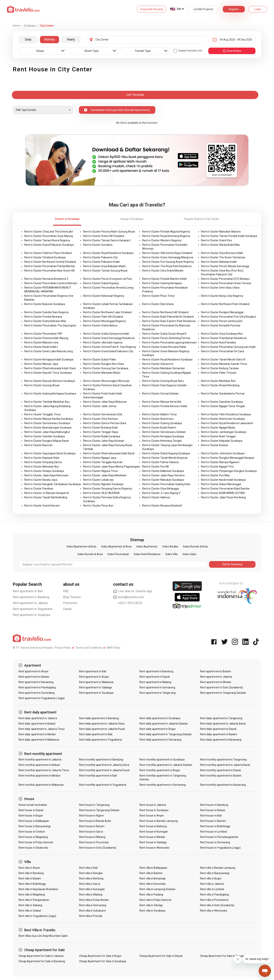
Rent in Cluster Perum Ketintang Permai (166, 338)
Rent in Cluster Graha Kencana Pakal (164, 347)
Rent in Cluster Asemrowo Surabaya (223, 419)
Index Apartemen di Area (116, 547)
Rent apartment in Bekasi (34, 677)
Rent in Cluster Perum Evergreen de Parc (108, 279)
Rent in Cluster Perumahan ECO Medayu (225, 279)
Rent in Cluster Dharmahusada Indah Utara (50, 368)
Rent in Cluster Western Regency (162, 240)
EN (179, 9)
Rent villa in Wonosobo (214, 911)
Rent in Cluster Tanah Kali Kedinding (46, 497)
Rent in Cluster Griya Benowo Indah (222, 253)
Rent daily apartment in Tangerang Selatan (166, 734)
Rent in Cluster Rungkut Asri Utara (104, 364)
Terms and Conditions (89, 648)
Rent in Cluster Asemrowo (158, 419)
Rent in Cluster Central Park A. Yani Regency (110, 347)
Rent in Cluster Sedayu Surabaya (44, 471)
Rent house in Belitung (153, 826)
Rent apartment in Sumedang (37, 693)
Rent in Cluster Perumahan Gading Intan (166, 484)
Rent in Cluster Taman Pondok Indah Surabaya (229, 236)
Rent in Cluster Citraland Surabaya (45, 257)
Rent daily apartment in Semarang (160, 740)
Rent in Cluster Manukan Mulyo (102, 373)
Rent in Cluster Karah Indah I (41, 347)
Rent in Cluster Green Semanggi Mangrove (168, 257)
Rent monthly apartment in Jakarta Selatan (166, 765)
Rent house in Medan (152, 837)
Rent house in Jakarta (153, 805)
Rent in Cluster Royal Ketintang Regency (166, 236)
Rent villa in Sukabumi (92, 911)
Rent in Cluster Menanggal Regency (105, 321)
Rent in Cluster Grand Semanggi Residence (109, 338)
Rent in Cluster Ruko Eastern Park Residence (169, 321)
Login (258, 9)
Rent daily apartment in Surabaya (160, 718)
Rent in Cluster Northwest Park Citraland (225, 304)
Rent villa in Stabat (30, 911)
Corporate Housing (152, 9)
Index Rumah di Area (90, 554)
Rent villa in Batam (30, 878)
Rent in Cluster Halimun (156, 497)
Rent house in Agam (91, 816)
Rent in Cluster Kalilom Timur (160, 414)
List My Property (203, 9)
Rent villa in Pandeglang (214, 895)
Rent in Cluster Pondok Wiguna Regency (166, 232)
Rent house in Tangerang (94, 805)
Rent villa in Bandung (31, 873)
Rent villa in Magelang (32, 895)
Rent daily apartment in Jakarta (38, 718)
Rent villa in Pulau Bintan (94, 900)
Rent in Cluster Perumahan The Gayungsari (50, 325)
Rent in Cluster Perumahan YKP (43, 334)
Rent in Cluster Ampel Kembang (220, 385)
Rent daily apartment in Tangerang (221, 718)
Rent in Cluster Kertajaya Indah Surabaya (49, 359)
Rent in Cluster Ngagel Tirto (217, 467)
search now (232, 51)
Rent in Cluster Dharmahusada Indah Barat (109, 453)
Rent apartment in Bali (28, 591)
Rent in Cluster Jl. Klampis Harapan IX (47, 493)
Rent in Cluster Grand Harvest (42, 506)
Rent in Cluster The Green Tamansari (223, 257)
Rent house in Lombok (214, 832)
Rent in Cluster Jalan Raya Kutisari (104, 441)
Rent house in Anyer (152, 816)
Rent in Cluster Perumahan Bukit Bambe (225, 489)
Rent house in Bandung (214, 805)
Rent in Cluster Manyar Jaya (41, 364)
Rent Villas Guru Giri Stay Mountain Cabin (43, 936)
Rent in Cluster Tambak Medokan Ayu (47, 402)
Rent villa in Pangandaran (34, 900)
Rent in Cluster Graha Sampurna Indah (106, 334)
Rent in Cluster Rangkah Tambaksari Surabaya (52, 484)
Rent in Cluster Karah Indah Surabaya (223, 480)
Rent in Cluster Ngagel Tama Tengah (223, 406)
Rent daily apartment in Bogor (158, 729)
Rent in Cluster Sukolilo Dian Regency (47, 312)
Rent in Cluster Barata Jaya (41, 480)
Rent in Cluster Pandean (39, 489)
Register (234, 9)
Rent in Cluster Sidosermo (158, 364)
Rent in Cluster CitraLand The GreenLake (49, 232)
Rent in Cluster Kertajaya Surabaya (163, 436)
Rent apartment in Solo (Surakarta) (221, 687)
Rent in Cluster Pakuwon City (100, 257)
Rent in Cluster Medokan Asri (218, 381)
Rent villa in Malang (91, 895)
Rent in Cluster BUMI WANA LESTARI (223, 493)
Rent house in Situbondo (33, 848)
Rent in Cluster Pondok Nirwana (43, 317)
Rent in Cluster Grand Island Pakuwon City (108, 351)
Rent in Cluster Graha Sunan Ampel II (164, 334)
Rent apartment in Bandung (31, 597)
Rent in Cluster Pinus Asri (98, 506)
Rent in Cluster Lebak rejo (98, 480)
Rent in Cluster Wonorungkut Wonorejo (106, 381)
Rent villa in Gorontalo (153, 884)
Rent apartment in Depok (155, 677)
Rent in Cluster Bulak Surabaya (102, 436)
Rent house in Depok (31, 810)
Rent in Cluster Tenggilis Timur (43, 414)
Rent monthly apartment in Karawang (223, 785)
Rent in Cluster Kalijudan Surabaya (222, 441)
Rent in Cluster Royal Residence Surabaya (108, 253)
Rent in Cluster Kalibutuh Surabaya (163, 471)
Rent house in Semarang (215, 842)
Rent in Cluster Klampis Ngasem (220, 462)
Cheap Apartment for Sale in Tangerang (224, 956)
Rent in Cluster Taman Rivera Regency (47, 240)
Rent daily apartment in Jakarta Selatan (164, 724)
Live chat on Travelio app (133, 591)
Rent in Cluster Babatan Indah (219, 262)
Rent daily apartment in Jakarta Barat (223, 724)
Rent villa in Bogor (211, 878)
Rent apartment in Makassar (96, 682)
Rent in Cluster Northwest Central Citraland (50, 262)
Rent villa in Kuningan (92, 889)
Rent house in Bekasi (213, 810)
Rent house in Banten (213, 821)
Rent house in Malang (92, 837)
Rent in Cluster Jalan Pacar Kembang (223, 497)
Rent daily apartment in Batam (219, 734)
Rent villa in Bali (88, 868)
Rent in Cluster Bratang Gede (101, 428)
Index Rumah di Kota (195, 547)
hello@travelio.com (129, 597)
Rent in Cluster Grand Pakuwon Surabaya (49, 245)
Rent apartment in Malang (155, 682)
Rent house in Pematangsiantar (219, 837)
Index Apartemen (147, 547)
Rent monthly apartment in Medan (39, 776)
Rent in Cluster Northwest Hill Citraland (165, 312)
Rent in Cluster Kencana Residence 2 (46, 279)
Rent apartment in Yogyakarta (33, 609)
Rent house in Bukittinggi (215, 826)
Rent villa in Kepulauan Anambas (38, 889)
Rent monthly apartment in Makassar (41, 785)
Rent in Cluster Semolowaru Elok (103, 414)
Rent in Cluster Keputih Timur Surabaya (48, 373)
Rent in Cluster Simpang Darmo (43, 462)
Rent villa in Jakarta (212, 884)
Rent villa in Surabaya (152, 911)
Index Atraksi (170, 547)
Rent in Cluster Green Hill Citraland (104, 236)
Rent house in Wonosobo (154, 848)
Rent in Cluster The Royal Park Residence (167, 266)
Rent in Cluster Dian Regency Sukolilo (164, 385)
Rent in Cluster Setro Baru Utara (220, 288)
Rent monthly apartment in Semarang (163, 785)
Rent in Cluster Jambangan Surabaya (224, 432)
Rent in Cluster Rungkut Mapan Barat (47, 441)
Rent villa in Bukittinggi (32, 884)
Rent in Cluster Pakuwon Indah (101, 262)
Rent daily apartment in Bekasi (37, 724)
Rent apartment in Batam (216, 671)
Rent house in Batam (92, 826)
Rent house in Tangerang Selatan (99, 810)
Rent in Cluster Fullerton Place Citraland (48, 253)
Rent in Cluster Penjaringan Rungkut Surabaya (229, 471)
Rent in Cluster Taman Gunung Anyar (105, 271)
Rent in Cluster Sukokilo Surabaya (45, 436)
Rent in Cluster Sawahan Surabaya (222, 402)
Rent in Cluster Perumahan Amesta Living (108, 288)
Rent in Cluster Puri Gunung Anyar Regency (168, 262)
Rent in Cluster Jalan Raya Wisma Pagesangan (111, 467)
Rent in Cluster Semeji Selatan (160, 394)
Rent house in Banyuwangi (35, 826)
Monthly (49, 39)
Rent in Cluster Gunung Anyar (42, 385)
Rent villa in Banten (151, 873)
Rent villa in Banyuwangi (215, 873)
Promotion (70, 603)
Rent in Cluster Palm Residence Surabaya (226, 414)
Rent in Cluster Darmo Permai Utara (105, 423)
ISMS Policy (113, 648)
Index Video (189, 554)
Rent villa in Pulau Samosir (155, 900)
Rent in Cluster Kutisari (215, 445)
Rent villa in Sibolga (151, 905)
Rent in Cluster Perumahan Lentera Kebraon (51, 283)
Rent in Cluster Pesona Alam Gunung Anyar (109, 232)
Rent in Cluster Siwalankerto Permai (223, 394)
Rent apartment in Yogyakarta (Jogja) (42, 698)
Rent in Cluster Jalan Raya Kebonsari (46, 475)
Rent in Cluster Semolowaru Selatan (164, 432)
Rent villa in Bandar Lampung (218, 868)
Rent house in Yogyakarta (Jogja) (220, 848)
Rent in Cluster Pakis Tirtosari (219, 373)
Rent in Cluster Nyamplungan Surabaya (48, 428)
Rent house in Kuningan (154, 832)
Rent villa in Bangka (91, 873)
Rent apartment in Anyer (34, 671)
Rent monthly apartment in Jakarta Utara (104, 765)
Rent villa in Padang (151, 895)
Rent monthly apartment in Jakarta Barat (225, 765)
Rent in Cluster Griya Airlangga (160, 489)
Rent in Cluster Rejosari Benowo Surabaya (50, 381)
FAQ (66, 591)
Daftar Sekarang (232, 564)
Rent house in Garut (91, 832)
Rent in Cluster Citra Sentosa (100, 419)
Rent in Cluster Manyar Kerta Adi (162, 402)
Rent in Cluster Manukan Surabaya (163, 480)
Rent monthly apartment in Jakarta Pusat (104, 770)
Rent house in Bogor (31, 816)
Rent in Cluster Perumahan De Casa (223, 351)
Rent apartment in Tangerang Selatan (223, 693)
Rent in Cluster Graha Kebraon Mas (45, 321)
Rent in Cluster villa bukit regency (103, 342)
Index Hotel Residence (147, 554)
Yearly (71, 39)
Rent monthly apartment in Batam (221, 776)
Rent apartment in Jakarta (30, 603)
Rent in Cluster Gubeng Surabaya (162, 423)
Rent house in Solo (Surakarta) (98, 848)
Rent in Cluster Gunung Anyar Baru (163, 381)
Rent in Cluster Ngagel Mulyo (218, 428)
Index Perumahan (118, 554)
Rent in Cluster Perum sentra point (222, 321)
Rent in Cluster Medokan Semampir (164, 368)
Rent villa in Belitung (91, 878)
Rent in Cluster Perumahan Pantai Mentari (50, 266)
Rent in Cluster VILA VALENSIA (101, 493)
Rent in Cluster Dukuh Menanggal (221, 484)
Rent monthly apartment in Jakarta (40, 760)
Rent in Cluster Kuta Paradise (218, 342)
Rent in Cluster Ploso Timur (158, 296)
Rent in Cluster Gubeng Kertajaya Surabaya (50, 394)
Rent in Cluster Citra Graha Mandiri (163, 271)
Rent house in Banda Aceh (95, 821)
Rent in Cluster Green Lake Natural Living (49, 351)
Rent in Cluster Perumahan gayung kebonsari (169, 342)
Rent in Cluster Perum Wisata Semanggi (225, 266)
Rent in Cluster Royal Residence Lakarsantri (227, 423)
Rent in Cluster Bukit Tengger (218, 436)
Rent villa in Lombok (212, 889)
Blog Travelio (72, 597)
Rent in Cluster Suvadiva (98, 245)
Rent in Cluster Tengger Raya (101, 432)
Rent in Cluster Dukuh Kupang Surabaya (166, 453)
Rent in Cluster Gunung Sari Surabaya (106, 368)
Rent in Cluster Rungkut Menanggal (222, 312)
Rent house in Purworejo (94, 842)
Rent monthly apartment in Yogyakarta (103, 785)
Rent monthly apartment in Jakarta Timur (44, 770)
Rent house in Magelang (33, 837)
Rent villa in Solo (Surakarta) (217, 905)
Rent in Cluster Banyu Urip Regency (222, 296)
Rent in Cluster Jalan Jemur (100, 406)
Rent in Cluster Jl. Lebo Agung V (161, 493)
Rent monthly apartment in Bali (98, 776)
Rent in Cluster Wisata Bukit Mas (220, 245)
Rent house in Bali (211, 816)
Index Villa (171, 554)
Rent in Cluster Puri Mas (215, 475)
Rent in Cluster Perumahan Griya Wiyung (49, 236)
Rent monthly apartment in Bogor (160, 770)
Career (68, 609)
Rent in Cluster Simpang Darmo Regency (108, 489)
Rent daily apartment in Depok (218, 729)
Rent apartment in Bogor (94, 677)
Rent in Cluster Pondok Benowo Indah (165, 406)
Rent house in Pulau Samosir (36, 842)
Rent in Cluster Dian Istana (158, 304)
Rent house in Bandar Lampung (158, 821)
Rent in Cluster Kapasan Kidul (42, 458)
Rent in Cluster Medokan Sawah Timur (224, 364)
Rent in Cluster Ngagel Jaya (100, 458)
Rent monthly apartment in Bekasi (39, 765)
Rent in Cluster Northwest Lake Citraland (107, 312)
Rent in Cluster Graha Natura (100, 325)
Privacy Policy (63, 648)
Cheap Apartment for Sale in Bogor (101, 956)
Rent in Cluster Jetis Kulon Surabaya (223, 453)
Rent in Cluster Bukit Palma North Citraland (168, 317)
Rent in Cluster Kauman (38, 445)
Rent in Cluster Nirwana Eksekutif (162, 506)
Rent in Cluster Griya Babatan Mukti (104, 266)
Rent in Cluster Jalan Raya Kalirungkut (47, 432)
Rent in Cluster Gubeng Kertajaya (162, 283)
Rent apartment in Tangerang (157, 693)
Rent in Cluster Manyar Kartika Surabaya (49, 419)
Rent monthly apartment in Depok (221, 770)
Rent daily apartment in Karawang (221, 740)
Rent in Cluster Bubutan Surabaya (45, 304)
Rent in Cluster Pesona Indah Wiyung (46, 338)
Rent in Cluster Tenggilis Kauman (103, 462)
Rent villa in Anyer (29, 868)
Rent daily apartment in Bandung (99, 718)
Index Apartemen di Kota (81, 547)
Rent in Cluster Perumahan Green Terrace (226, 283)
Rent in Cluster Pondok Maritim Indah (164, 279)
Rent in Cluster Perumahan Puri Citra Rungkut (228, 317)
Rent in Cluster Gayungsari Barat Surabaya (50, 453)
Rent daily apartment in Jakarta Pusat (102, 729)
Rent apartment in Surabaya (31, 615)
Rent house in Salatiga (153, 842)
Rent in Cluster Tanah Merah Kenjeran (165, 458)
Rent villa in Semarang (93, 905)
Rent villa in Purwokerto (214, 900)
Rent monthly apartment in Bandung (101, 760)
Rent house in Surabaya (154, 810)
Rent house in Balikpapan (34, 821)
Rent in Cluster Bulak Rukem (159, 428)
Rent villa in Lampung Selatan (157, 889)
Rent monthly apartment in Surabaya (162, 760)
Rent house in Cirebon (32, 832)
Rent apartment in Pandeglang (37, 687)
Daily (28, 39)
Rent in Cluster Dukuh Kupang (101, 283)
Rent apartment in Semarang (157, 687)
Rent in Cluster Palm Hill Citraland (103, 317)
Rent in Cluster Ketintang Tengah (162, 441)
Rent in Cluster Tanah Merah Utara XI (223, 359)
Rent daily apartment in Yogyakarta (101, 740)
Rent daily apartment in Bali (96, 734)
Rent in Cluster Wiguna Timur (101, 471)
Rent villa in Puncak (91, 916)
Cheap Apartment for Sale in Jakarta (41, 956)
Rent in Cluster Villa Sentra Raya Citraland (167, 253)
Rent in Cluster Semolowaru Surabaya (47, 423)
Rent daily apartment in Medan (37, 734)
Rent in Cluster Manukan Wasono (221, 232)
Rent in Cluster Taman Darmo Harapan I (107, 240)
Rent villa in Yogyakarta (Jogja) (37, 916)
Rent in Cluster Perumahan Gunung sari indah (228, 347)
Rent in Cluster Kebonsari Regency (104, 296)
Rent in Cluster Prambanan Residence (224, 338)
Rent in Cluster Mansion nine (41, 342)
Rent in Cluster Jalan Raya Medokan (105, 475)
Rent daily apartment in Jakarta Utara (102, 724)
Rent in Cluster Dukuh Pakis (100, 359)
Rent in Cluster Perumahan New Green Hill (49, 271)
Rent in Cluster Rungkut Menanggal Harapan (228, 458)
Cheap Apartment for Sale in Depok (161, 956)
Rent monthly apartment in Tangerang (223, 760)
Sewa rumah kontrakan (33, 805)
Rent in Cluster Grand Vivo (217, 240)
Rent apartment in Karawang (36, 682)
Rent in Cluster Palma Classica (160, 462)
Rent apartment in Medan (216, 682)
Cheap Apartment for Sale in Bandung (42, 961)
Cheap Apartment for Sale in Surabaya (103, 961)
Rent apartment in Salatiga (95, 687)
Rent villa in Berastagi (152, 878)
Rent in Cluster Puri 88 (155, 467)
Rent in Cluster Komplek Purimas (221, 325)
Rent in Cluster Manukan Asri (42, 467)
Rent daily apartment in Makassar (39, 740)
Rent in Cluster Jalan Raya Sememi (163, 475)
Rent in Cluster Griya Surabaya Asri (222, 334)
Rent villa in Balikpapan (153, 868)
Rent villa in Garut (90, 884)
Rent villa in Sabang (30, 905)
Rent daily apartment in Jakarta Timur (42, 729)
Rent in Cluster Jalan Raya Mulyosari (105, 402)
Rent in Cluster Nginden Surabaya (103, 484)
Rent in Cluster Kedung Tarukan (220, 368)
